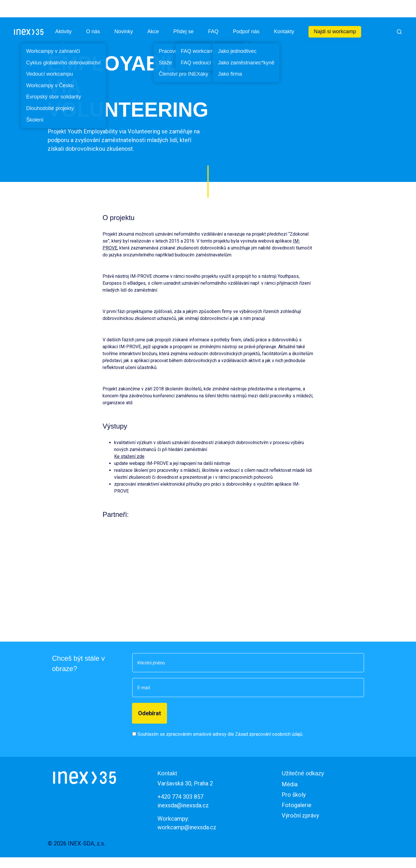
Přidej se (183, 31)
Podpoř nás (246, 31)
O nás (93, 31)
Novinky (124, 31)
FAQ (213, 31)
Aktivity (63, 31)
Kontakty (284, 31)
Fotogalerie (297, 805)
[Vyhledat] (399, 32)
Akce (153, 31)
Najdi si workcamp (335, 31)
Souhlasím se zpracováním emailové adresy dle (220, 734)
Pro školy (294, 795)
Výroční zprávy (300, 815)
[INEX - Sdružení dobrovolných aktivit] (29, 32)
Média (290, 784)
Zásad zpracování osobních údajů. (269, 734)
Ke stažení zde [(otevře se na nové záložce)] (129, 456)
